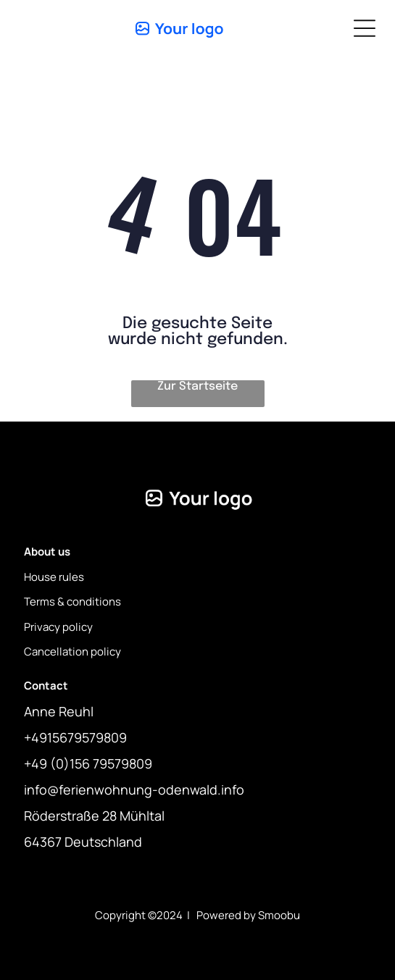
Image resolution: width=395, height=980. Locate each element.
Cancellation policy (72, 652)
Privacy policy (58, 627)
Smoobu (279, 915)
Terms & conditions (72, 602)
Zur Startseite (197, 386)
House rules (54, 577)
